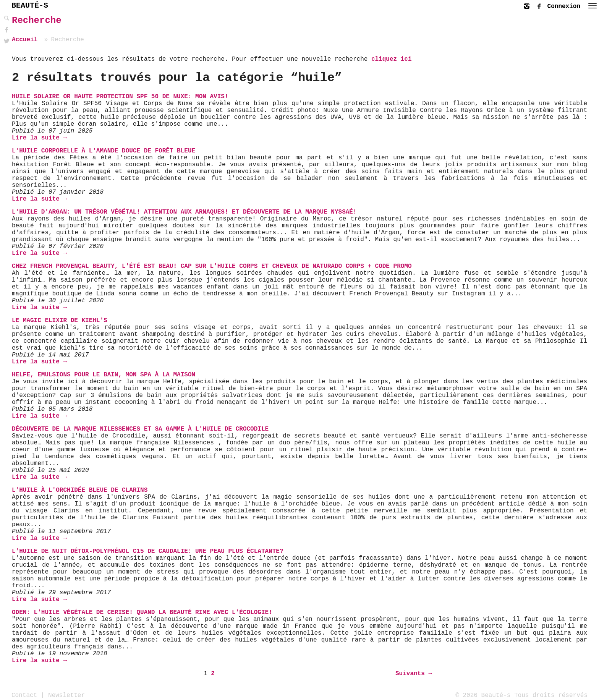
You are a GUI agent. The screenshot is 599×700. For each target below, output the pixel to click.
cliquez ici (392, 59)
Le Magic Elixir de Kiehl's (60, 321)
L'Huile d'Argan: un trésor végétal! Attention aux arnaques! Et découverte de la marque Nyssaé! (184, 212)
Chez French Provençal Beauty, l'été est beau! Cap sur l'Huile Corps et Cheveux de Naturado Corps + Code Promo (212, 266)
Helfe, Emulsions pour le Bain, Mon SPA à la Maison (104, 375)
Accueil (25, 40)
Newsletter (66, 695)
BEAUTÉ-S (30, 6)
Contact (24, 695)
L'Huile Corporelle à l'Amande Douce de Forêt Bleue (104, 151)
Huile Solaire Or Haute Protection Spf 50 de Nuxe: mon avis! (120, 97)
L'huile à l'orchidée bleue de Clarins (80, 490)
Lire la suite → (39, 138)
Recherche (37, 20)
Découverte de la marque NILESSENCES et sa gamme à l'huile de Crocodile (140, 429)
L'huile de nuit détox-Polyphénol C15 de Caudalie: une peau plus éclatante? (148, 551)
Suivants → (414, 674)
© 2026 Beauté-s (483, 695)
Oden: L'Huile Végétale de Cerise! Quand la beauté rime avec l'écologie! (142, 612)
